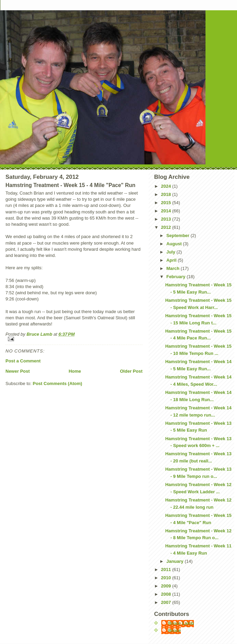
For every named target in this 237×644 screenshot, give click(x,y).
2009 (167, 586)
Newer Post (18, 371)
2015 (167, 203)
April (172, 260)
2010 (167, 578)
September (179, 236)
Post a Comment (23, 361)
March (174, 268)
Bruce (174, 630)
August (175, 244)
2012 (167, 227)
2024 (167, 186)
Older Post (131, 371)
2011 (167, 569)
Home (75, 371)
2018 (167, 194)
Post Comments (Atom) (58, 383)
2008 (167, 594)
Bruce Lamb (40, 334)
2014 (167, 211)
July (172, 252)
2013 (167, 219)
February (177, 277)
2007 (167, 602)
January (176, 561)
